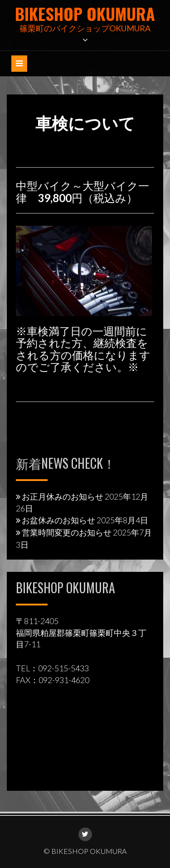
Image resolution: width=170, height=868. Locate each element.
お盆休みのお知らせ (58, 520)
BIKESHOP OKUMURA (85, 13)
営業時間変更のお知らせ (67, 532)
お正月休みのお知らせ (63, 496)
